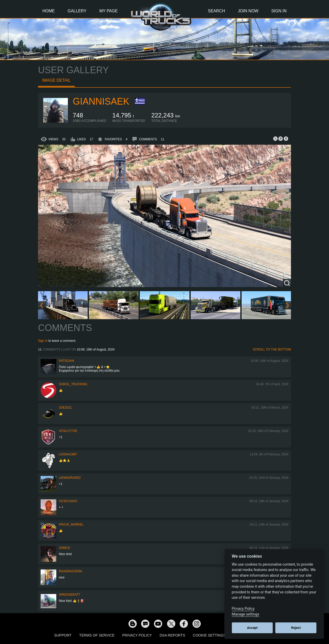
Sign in (43, 341)
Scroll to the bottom (272, 349)
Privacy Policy (137, 635)
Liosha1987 (68, 454)
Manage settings (246, 614)
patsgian (66, 361)
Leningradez (70, 478)
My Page (109, 11)
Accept (252, 628)
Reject (296, 628)
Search (217, 11)
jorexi (64, 548)
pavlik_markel (71, 525)
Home (49, 11)
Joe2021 (65, 408)
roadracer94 (70, 571)
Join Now (248, 11)
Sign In (279, 11)
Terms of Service (97, 635)
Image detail (56, 80)
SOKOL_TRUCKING (73, 384)
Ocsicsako (68, 501)
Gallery (77, 11)
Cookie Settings (209, 635)
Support (63, 635)
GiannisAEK (101, 101)
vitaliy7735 (68, 431)
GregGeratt (70, 595)
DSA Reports (172, 635)
